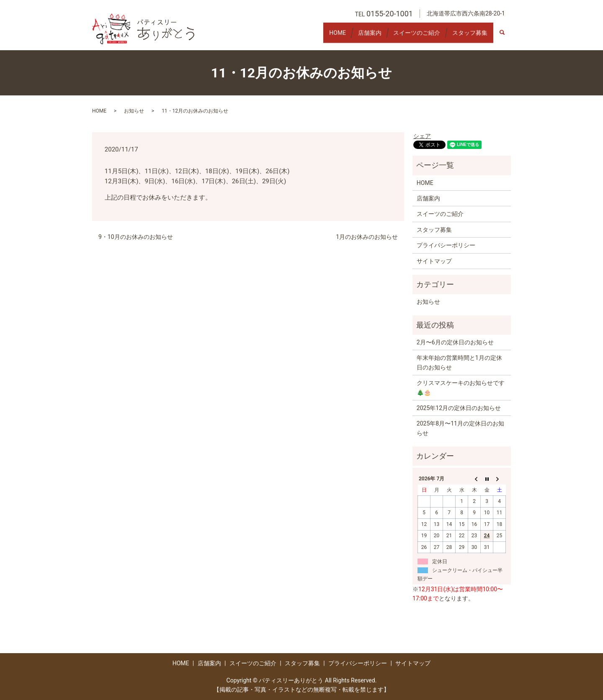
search (506, 37)
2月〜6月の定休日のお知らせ (455, 342)
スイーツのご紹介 (408, 36)
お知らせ (134, 111)
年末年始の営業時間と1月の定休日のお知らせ (459, 362)
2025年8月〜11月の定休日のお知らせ (460, 428)
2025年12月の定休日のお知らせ (459, 408)
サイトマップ (434, 261)
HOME (318, 36)
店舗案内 (356, 36)
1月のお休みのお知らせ (367, 237)
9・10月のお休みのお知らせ (136, 237)
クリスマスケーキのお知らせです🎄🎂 (461, 387)
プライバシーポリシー (446, 245)
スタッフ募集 (467, 36)
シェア (422, 136)
